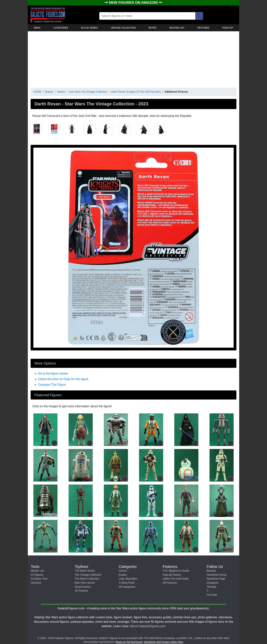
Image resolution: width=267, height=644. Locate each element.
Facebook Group (216, 575)
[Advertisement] (133, 59)
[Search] (199, 16)
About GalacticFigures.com (148, 626)
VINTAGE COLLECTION (123, 28)
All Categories (127, 587)
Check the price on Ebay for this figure (63, 379)
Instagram (212, 583)
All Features (170, 583)
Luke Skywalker (128, 579)
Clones (123, 571)
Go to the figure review (53, 373)
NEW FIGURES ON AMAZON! (134, 3)
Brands (49, 92)
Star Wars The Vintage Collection (88, 92)
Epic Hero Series (85, 583)
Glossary (36, 583)
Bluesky (211, 571)
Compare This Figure (52, 385)
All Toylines (81, 591)
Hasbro (61, 92)
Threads (211, 587)
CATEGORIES (61, 28)
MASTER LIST (177, 28)
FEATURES (203, 28)
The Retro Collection (87, 579)
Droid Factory (83, 587)
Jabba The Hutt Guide (176, 579)
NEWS (37, 28)
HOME (37, 92)
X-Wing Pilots (127, 583)
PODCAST (228, 28)
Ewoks (123, 575)
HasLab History (172, 575)
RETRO (153, 28)
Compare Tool (39, 579)
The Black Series (85, 571)
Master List (37, 571)
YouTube (212, 595)
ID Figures (37, 575)
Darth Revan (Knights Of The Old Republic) (136, 92)
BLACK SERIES (89, 28)
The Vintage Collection (88, 575)
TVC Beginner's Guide (176, 571)
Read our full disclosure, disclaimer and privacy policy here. (150, 642)
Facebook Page (216, 579)
